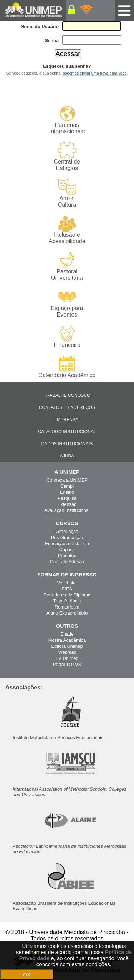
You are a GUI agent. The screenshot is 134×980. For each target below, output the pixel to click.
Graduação (67, 531)
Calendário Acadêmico (67, 367)
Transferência (67, 601)
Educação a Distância (67, 543)
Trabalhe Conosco (67, 395)
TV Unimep (67, 658)
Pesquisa (67, 498)
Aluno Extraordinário (67, 613)
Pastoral (67, 266)
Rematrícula (67, 607)
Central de (67, 157)
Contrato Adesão (67, 562)
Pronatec (67, 556)
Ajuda (67, 456)
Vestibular (67, 583)
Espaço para (67, 303)
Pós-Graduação (67, 537)
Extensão (67, 504)
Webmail (67, 652)
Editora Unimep (67, 646)
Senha (52, 40)
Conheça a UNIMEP (67, 480)
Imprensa (67, 420)
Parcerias (67, 120)
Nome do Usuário (40, 27)
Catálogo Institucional (67, 432)
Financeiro (67, 337)
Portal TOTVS (67, 664)
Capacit (67, 550)
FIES (67, 589)
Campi (67, 486)
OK (27, 974)
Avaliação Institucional (67, 510)
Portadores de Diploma (67, 595)
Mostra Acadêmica (67, 640)
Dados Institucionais (67, 444)
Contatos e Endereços (67, 407)
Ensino (67, 492)
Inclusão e (67, 230)
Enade (67, 634)
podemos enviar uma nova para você (95, 73)
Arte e (67, 193)
